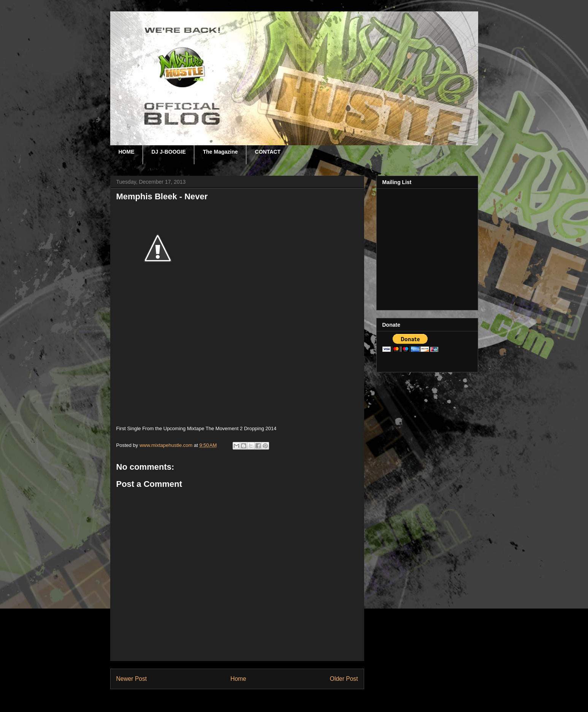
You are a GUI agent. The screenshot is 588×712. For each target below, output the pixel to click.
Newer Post (132, 679)
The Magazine (220, 152)
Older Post (344, 679)
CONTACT (268, 152)
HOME (127, 152)
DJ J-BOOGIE (169, 152)
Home (238, 679)
